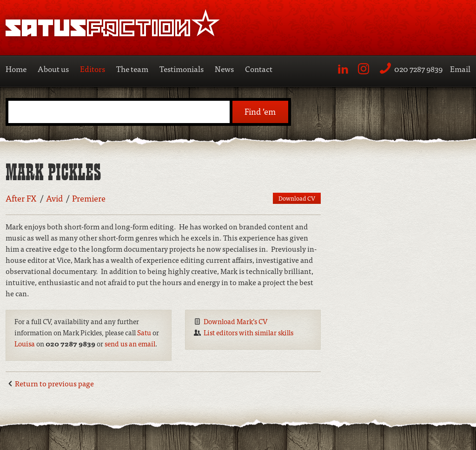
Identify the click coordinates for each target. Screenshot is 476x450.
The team (132, 68)
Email (460, 68)
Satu (144, 332)
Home (16, 68)
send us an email (130, 343)
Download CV (297, 198)
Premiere (89, 198)
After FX (21, 198)
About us (53, 68)
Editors (93, 68)
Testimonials (182, 68)
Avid (54, 198)
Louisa (25, 343)
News (224, 68)
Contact (259, 68)
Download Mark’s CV (236, 321)
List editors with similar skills (248, 332)
